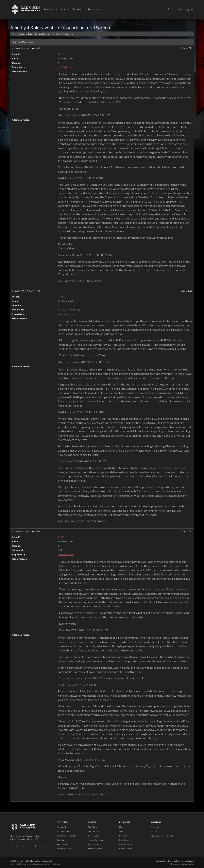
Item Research (126, 844)
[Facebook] (24, 846)
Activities (61, 9)
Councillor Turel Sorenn (39, 34)
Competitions (63, 827)
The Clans (92, 827)
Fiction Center (126, 849)
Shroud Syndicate (96, 849)
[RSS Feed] (41, 846)
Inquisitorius (94, 844)
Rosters (77, 9)
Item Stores (124, 840)
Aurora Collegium (96, 840)
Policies (154, 831)
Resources (93, 9)
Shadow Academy (65, 831)
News (122, 827)
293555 (62, 537)
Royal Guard (94, 836)
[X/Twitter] (35, 846)
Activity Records (64, 849)
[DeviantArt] (18, 846)
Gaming (60, 840)
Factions (123, 836)
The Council (93, 831)
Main (47, 9)
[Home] (13, 34)
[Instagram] (29, 846)
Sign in (189, 9)
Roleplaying (62, 844)
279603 (62, 297)
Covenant (155, 827)
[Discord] (12, 846)
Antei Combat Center (66, 836)
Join (179, 9)
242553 (62, 54)
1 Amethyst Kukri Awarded (26, 48)
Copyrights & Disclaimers (162, 836)
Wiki (121, 831)
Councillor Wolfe (66, 554)
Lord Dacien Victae (67, 67)
